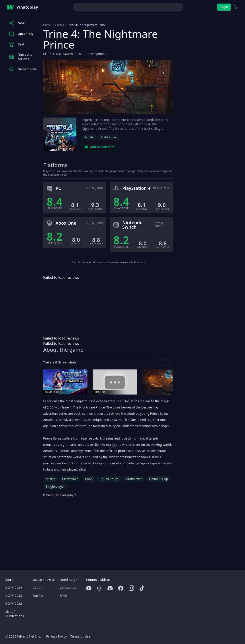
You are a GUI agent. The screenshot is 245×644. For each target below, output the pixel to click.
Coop (89, 479)
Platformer (109, 137)
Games (60, 25)
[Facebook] (121, 588)
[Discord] (110, 588)
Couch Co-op (109, 479)
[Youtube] (89, 588)
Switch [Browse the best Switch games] (68, 54)
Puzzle (89, 137)
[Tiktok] (142, 588)
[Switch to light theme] (236, 7)
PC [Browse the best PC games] (45, 54)
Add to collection (100, 147)
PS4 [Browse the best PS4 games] (51, 54)
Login (224, 7)
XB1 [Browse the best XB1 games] (59, 54)
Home (47, 25)
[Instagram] (131, 588)
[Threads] (99, 588)
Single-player (55, 486)
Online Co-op (158, 479)
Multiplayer (134, 479)
